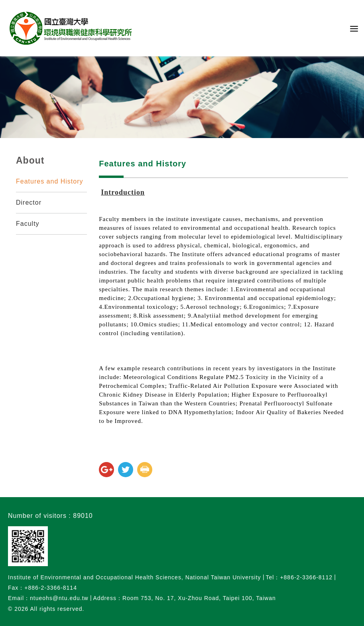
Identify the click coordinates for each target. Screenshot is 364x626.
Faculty (28, 224)
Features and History (50, 181)
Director (29, 202)
